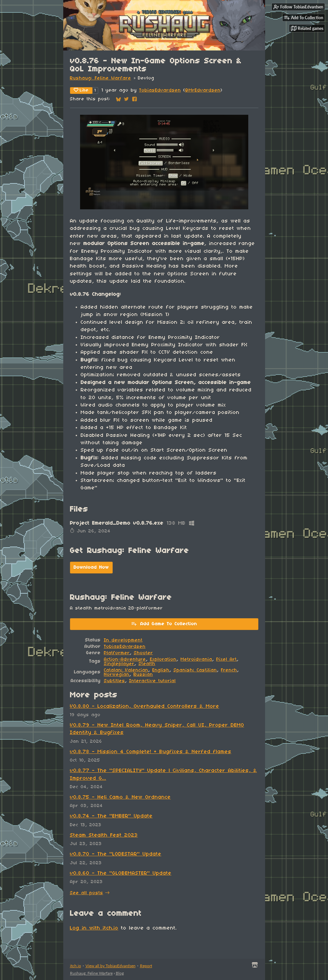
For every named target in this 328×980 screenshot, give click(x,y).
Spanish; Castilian (195, 670)
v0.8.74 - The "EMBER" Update (111, 816)
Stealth (147, 664)
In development (123, 640)
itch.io (76, 966)
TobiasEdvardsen (160, 90)
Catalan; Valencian (126, 670)
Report (146, 966)
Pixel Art (227, 659)
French (229, 670)
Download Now (91, 568)
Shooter (143, 653)
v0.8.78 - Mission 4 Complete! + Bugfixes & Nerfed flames (151, 752)
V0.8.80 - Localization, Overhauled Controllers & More (145, 706)
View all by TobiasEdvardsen (111, 966)
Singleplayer (119, 664)
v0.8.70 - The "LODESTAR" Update (116, 854)
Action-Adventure (125, 659)
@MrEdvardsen (203, 90)
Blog (120, 973)
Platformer (117, 653)
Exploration (163, 659)
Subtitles (115, 681)
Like (81, 90)
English (161, 670)
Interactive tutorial (153, 681)
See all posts (87, 893)
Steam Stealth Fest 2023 (104, 835)
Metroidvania (196, 659)
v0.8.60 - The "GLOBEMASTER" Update (121, 873)
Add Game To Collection (164, 624)
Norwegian (117, 675)
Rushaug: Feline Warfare (101, 78)
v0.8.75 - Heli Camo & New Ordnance (120, 797)
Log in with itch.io (94, 928)
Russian (143, 675)
